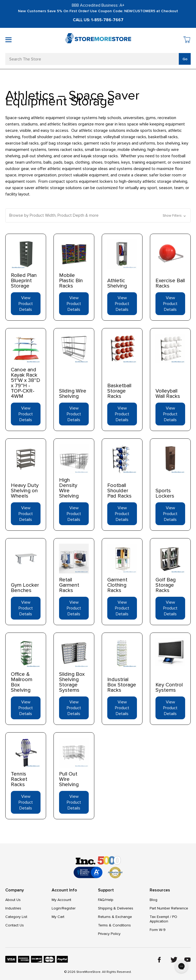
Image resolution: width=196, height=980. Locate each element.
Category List (16, 917)
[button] (98, 215)
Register (69, 908)
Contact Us (15, 925)
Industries (13, 908)
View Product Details (26, 304)
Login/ (57, 908)
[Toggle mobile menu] (8, 40)
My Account (61, 900)
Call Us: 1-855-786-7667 (98, 20)
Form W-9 (158, 930)
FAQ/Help (106, 900)
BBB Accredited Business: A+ (98, 5)
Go (185, 59)
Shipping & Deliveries (116, 908)
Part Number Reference (169, 908)
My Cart (58, 917)
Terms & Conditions (114, 925)
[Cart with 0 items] (187, 40)
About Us (13, 900)
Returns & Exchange (115, 917)
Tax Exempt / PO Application (163, 919)
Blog (153, 900)
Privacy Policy (109, 934)
